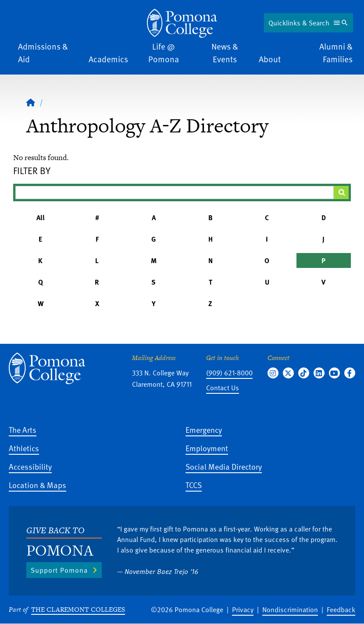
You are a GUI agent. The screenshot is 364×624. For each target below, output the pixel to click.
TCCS (194, 485)
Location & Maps (37, 485)
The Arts (23, 430)
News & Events (225, 53)
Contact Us (223, 388)
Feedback (341, 610)
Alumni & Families (336, 53)
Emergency (204, 430)
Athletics (24, 448)
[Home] (182, 23)
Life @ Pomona (164, 53)
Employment (207, 448)
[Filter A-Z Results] (175, 193)
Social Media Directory (224, 466)
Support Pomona (59, 570)
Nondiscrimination (290, 610)
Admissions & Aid (43, 53)
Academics (108, 59)
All (41, 218)
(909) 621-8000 (229, 373)
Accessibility (30, 466)
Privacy (243, 610)
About (270, 59)
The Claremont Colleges (78, 609)
